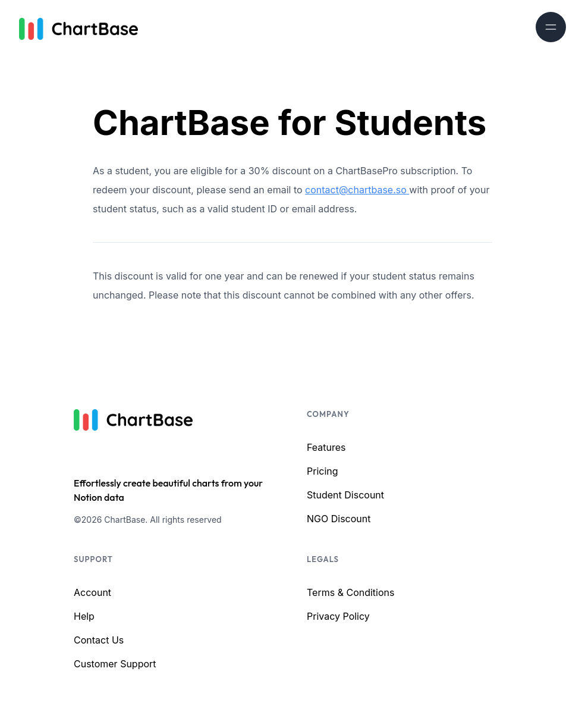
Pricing (323, 471)
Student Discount (345, 495)
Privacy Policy (338, 616)
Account (92, 592)
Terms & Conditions (350, 592)
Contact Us (99, 640)
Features (326, 447)
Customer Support (115, 664)
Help (84, 616)
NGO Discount (339, 519)
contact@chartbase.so (357, 190)
